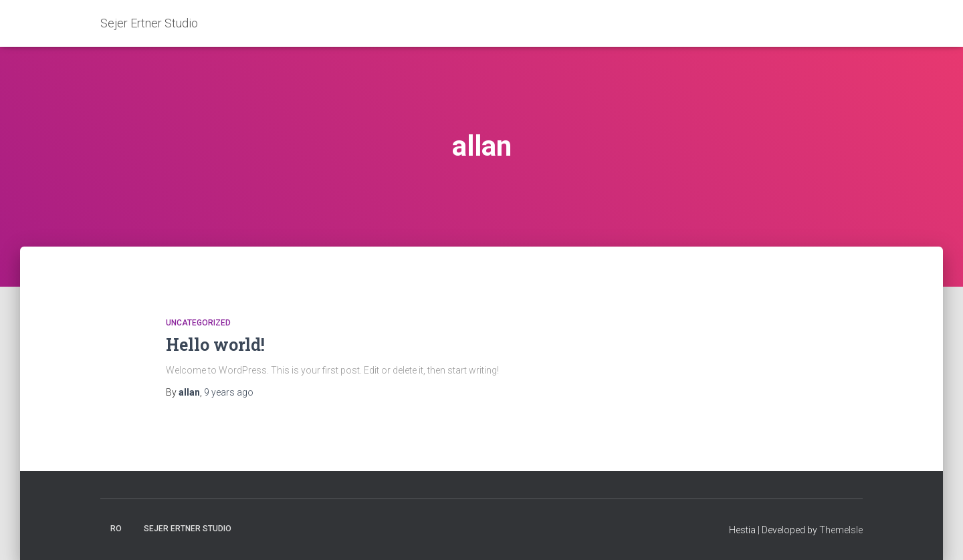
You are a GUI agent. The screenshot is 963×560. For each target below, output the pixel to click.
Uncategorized (198, 323)
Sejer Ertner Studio (188, 529)
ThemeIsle (841, 530)
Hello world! (215, 344)
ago (229, 392)
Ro (116, 529)
